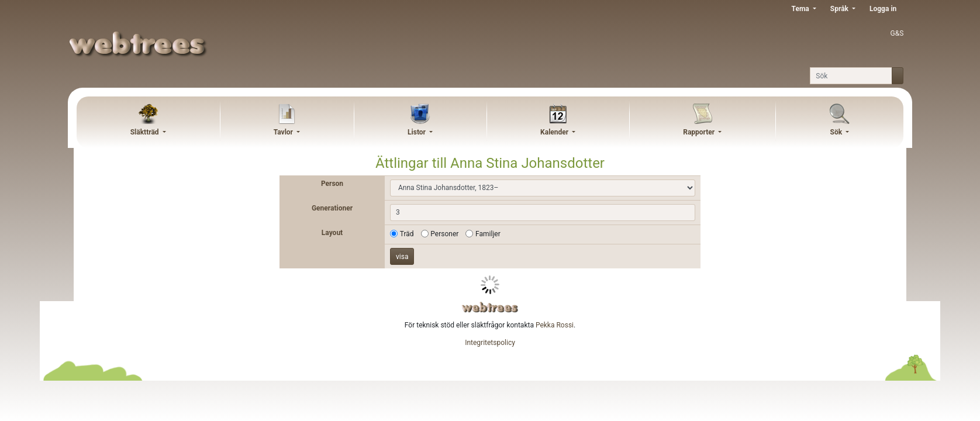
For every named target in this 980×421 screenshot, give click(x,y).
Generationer (332, 208)
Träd (407, 234)
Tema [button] (801, 9)
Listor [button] (417, 132)
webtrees (490, 307)
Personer (444, 234)
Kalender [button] (555, 132)
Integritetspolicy (490, 343)
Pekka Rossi (555, 325)
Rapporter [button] (700, 132)
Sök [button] (837, 132)
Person (332, 184)
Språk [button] (840, 9)
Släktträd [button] (146, 132)
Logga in (883, 9)
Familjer (488, 234)
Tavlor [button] (284, 132)
